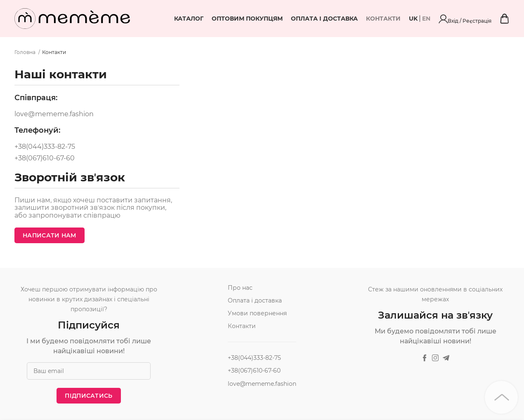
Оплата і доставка (369, 19)
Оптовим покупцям (292, 19)
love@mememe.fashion (54, 114)
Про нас (240, 288)
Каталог (233, 19)
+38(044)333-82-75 (45, 147)
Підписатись (89, 396)
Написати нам (50, 235)
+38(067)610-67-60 (45, 158)
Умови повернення (257, 313)
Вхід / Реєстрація (488, 19)
